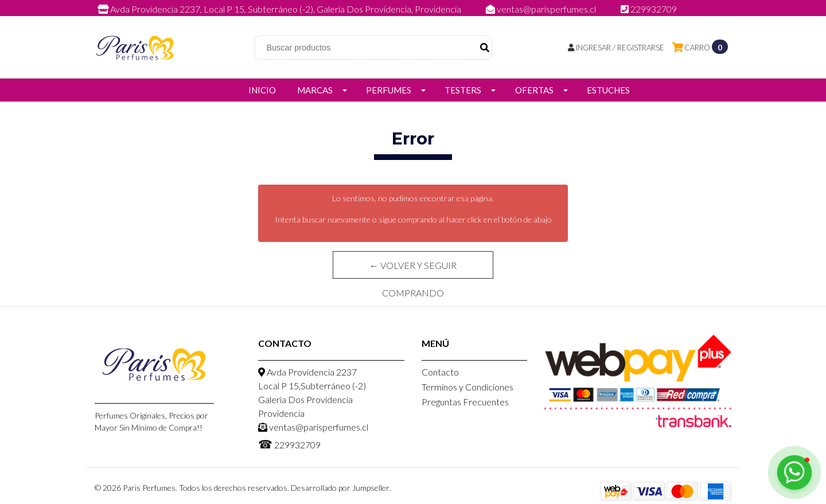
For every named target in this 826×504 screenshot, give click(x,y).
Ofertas (534, 90)
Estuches (608, 90)
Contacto (440, 372)
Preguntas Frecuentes (465, 402)
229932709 (649, 9)
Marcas (315, 90)
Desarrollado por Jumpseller (340, 488)
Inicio (262, 90)
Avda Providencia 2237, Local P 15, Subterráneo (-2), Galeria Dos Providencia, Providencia (280, 9)
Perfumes (389, 90)
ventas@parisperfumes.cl (542, 9)
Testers (463, 90)
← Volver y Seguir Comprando (413, 269)
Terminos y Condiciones (467, 387)
